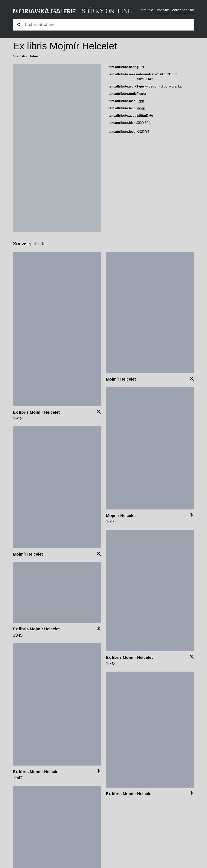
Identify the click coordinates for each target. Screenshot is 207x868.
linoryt (141, 108)
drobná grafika (171, 86)
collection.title (183, 10)
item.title (146, 10)
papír (140, 101)
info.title (163, 10)
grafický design (147, 86)
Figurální (143, 94)
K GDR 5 (143, 132)
